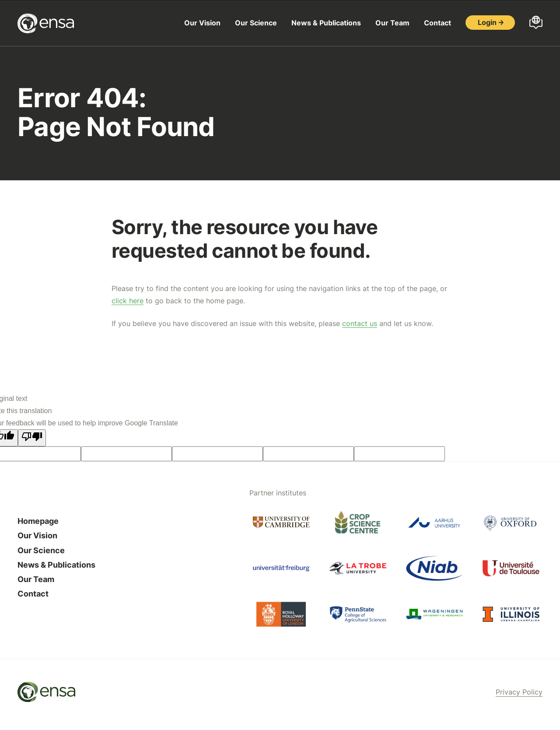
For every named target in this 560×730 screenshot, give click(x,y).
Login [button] (487, 22)
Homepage (38, 521)
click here (128, 301)
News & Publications (326, 23)
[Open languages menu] (536, 23)
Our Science (256, 23)
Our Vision (202, 23)
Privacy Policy (519, 692)
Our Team (392, 23)
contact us (360, 323)
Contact (437, 23)
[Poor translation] (32, 438)
